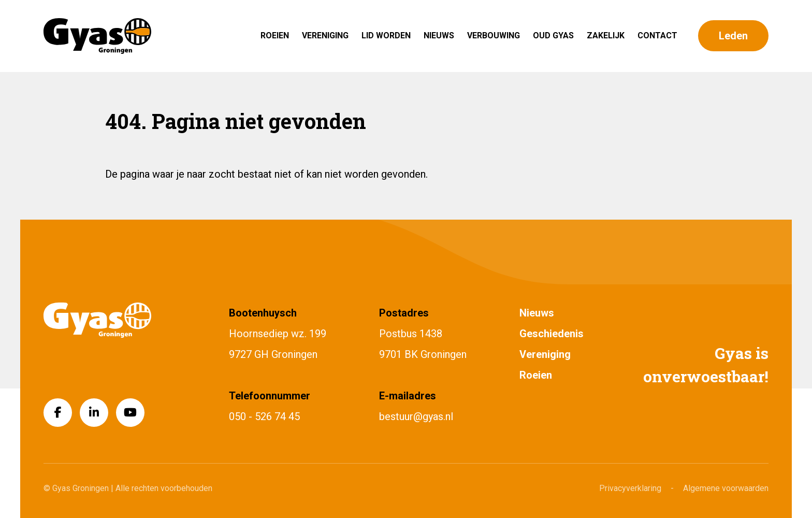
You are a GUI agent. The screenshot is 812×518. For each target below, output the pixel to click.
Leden (733, 36)
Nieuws (439, 35)
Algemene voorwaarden (726, 488)
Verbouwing (494, 35)
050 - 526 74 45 (264, 416)
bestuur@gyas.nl (416, 416)
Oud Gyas (553, 35)
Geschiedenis (552, 334)
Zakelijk (606, 35)
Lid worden (386, 35)
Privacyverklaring (630, 488)
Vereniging (325, 35)
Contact (657, 35)
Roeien (275, 35)
